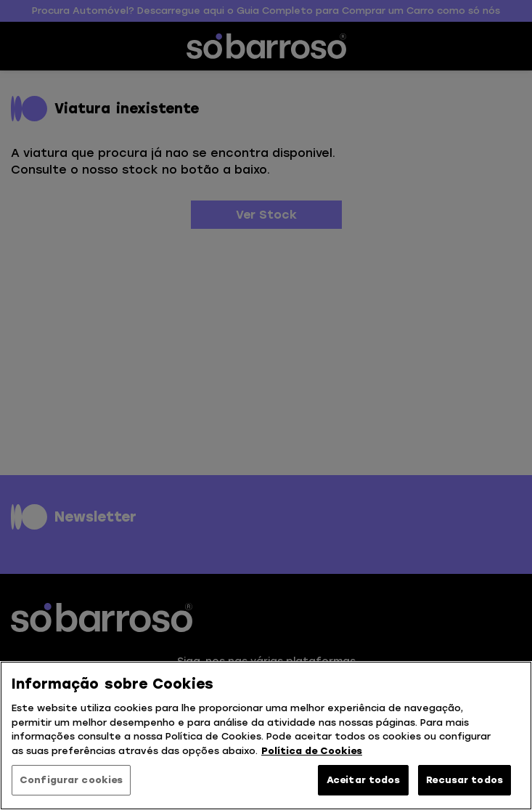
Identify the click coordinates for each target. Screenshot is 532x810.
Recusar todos (465, 780)
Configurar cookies (71, 780)
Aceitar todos (364, 780)
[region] (266, 736)
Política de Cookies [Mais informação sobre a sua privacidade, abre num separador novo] (312, 751)
